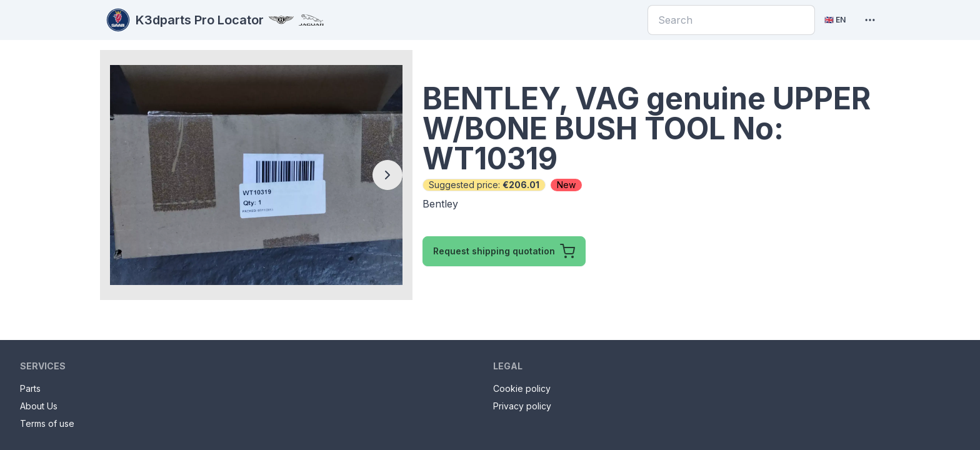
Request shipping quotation (504, 251)
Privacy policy (522, 406)
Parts (30, 388)
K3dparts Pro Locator (215, 20)
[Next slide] (387, 175)
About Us (39, 406)
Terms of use (47, 423)
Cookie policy (522, 388)
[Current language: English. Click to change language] (835, 20)
